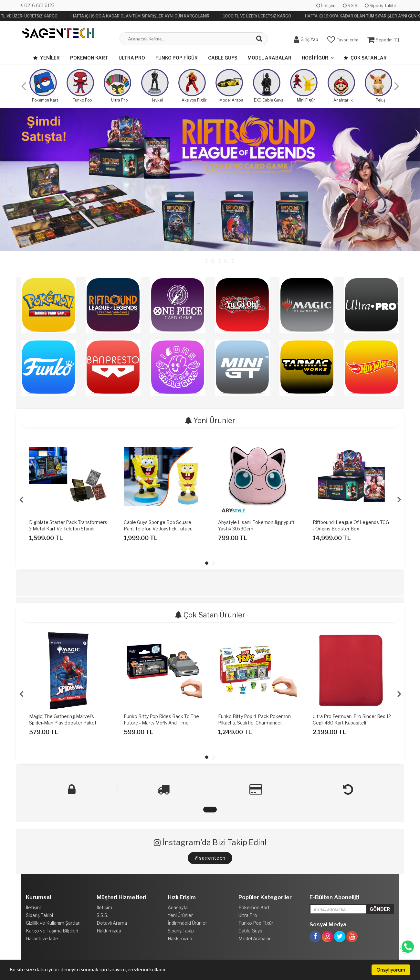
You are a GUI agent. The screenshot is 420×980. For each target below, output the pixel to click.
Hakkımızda (109, 931)
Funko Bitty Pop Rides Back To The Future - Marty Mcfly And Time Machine (161, 723)
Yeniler (47, 58)
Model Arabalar (269, 58)
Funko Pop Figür (177, 58)
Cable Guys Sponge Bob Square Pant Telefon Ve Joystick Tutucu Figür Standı (158, 529)
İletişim (326, 5)
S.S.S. (102, 915)
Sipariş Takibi (380, 5)
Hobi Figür (315, 58)
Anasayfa (178, 907)
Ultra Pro (132, 58)
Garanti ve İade (42, 938)
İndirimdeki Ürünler (187, 923)
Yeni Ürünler (180, 915)
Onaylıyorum (391, 970)
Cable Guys (223, 58)
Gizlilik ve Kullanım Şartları (53, 923)
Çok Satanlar (365, 58)
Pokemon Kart (89, 58)
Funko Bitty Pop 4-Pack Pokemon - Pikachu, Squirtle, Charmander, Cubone (256, 723)
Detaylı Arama (112, 923)
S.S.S (350, 5)
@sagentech (210, 858)
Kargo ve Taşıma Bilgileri (52, 931)
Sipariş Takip (181, 931)
